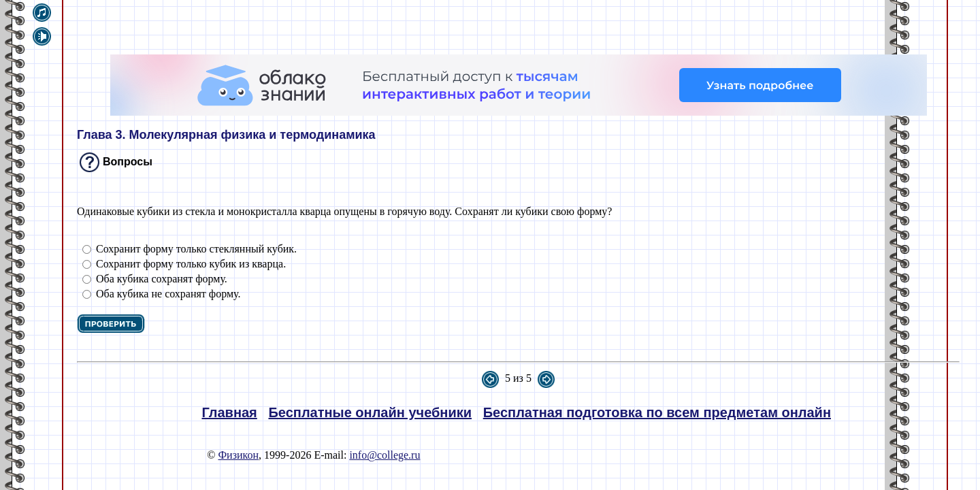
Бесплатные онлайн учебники (370, 412)
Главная (229, 412)
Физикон (238, 455)
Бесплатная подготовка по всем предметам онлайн (657, 412)
